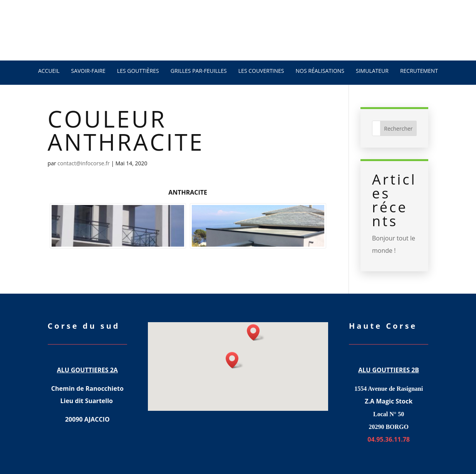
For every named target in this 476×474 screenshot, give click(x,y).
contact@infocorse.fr (83, 163)
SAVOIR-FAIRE (88, 71)
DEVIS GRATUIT (95, 43)
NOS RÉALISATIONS (320, 71)
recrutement (419, 71)
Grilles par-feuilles (199, 71)
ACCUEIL (49, 71)
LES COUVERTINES (261, 71)
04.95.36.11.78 (378, 41)
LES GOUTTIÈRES (138, 71)
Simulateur (372, 71)
